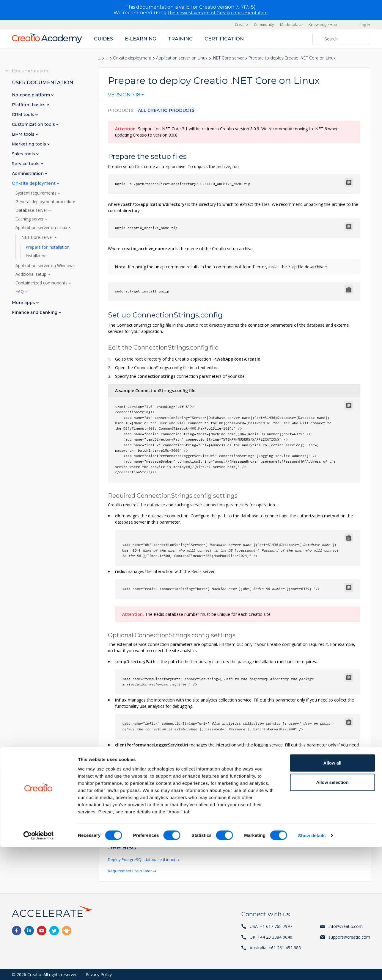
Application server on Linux (182, 58)
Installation (36, 256)
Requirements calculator (132, 870)
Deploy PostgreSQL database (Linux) (144, 859)
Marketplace (291, 24)
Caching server (30, 219)
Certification (224, 39)
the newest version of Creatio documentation (218, 13)
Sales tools (24, 154)
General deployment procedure (45, 201)
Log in (365, 24)
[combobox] (126, 96)
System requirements (37, 193)
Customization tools (34, 124)
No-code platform (32, 95)
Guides (103, 39)
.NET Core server (228, 58)
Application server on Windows (46, 265)
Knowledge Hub (323, 24)
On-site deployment (132, 58)
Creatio (241, 24)
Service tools (26, 163)
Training (180, 39)
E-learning (140, 39)
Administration (28, 173)
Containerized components (42, 283)
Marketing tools (30, 144)
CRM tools (24, 114)
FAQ (20, 291)
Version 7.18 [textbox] (124, 95)
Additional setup (32, 274)
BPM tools (24, 134)
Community (264, 24)
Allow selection (332, 915)
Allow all (333, 895)
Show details (312, 968)
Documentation (30, 70)
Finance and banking (35, 312)
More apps (24, 302)
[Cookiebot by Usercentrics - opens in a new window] (38, 968)
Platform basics (29, 105)
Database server (32, 210)
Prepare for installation (48, 247)
